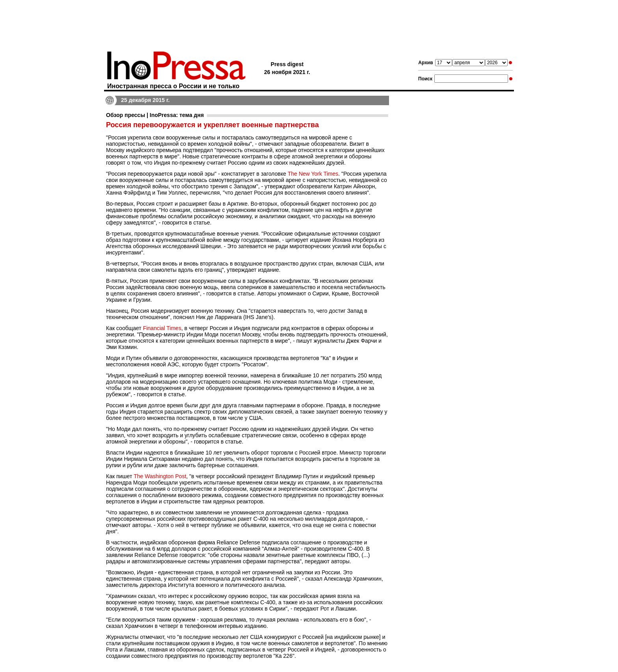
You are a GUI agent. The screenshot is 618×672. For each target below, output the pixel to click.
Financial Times (162, 328)
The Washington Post (160, 476)
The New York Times (313, 174)
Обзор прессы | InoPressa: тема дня (155, 115)
